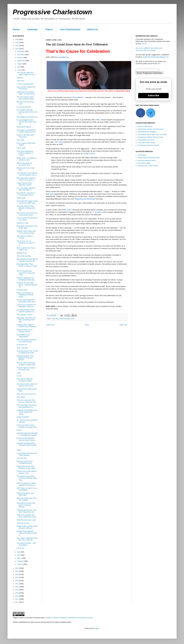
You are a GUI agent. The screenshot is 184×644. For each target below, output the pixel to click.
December (21, 51)
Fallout (19, 450)
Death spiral (21, 198)
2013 (17, 596)
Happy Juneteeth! (23, 417)
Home (16, 29)
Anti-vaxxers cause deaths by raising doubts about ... (27, 214)
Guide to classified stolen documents (25, 136)
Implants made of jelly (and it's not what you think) (26, 232)
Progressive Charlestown (52, 12)
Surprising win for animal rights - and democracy (26, 93)
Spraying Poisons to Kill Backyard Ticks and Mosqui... (25, 358)
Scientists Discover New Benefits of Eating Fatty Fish (26, 208)
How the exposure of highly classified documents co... (27, 484)
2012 (17, 599)
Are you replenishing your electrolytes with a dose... (27, 301)
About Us (93, 29)
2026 (17, 40)
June (19, 70)
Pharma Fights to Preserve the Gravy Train (26, 369)
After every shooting (24, 256)
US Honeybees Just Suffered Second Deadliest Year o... (27, 174)
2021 (17, 571)
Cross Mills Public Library (147, 143)
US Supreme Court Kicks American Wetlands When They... (27, 478)
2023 (17, 49)
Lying (18, 373)
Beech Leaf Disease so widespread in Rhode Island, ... (25, 295)
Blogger (96, 628)
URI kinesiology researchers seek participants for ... (27, 406)
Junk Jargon (21, 397)
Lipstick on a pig (22, 223)
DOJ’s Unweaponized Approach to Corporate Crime (26, 273)
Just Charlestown (70, 29)
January (20, 564)
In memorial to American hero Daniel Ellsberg (27, 454)
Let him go (20, 548)
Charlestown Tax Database (147, 132)
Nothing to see (22, 253)
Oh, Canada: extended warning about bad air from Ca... (27, 112)
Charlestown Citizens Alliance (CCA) (150, 137)
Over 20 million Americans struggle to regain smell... (26, 364)
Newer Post (51, 325)
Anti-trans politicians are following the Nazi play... (26, 279)
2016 (17, 587)
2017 (17, 584)
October (20, 58)
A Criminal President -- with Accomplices (26, 544)
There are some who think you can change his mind (26, 401)
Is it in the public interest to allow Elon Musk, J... (26, 189)
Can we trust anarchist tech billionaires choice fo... (26, 306)
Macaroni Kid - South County (148, 166)
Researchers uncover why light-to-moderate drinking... (26, 505)
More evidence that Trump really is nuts (26, 249)
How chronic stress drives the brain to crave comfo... (27, 385)
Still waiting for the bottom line (27, 117)
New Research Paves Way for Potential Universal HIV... (27, 260)
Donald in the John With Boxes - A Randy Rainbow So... (27, 285)
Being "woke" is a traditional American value (26, 159)
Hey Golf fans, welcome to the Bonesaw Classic (26, 194)
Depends (20, 78)
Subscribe (153, 96)
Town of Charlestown (145, 126)
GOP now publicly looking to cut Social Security (27, 341)
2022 (17, 568)
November (21, 55)
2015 (17, 590)
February (20, 561)
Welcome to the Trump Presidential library (25, 462)
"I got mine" (21, 81)
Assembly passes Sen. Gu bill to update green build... (27, 352)
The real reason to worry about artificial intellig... (26, 98)
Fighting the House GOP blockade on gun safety (26, 467)
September (21, 61)
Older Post (123, 325)
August (20, 64)
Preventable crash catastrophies (23, 336)
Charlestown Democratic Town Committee (152, 135)
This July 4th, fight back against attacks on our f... (26, 74)
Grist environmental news (147, 160)
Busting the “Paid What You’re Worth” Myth (27, 227)
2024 (17, 46)
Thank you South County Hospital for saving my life (27, 426)
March (19, 558)
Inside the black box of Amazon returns (25, 331)
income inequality (64, 319)
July (19, 67)
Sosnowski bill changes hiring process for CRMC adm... (27, 202)
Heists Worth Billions (24, 127)
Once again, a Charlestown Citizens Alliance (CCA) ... (27, 131)
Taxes (72, 319)
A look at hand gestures (25, 84)
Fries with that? (22, 290)
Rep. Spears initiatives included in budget (25, 380)
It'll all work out (22, 345)
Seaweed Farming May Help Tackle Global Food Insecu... (27, 412)
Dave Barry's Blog (144, 163)
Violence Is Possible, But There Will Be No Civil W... (27, 516)
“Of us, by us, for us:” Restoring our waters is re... (26, 243)
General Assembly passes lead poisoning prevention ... (27, 445)
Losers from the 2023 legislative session (24, 184)
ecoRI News (142, 155)
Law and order (22, 458)
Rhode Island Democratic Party (149, 158)
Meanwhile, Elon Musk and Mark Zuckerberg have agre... (26, 320)
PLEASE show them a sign (26, 520)
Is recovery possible (24, 107)
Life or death (21, 148)
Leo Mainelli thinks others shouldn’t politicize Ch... (26, 311)
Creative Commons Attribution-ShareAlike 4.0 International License (69, 618)
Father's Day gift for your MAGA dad (25, 494)
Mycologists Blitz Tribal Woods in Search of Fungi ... (27, 266)
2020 (17, 574)
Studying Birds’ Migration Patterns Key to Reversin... (27, 326)
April (19, 555)
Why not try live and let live (26, 394)
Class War (55, 319)
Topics (49, 29)
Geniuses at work (23, 523)
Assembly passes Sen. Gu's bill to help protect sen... (26, 511)
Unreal (19, 430)
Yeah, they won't (22, 348)
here (159, 64)
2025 (17, 43)
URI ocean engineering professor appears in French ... (25, 153)
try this (144, 44)
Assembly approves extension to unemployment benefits (27, 434)
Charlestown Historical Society (148, 145)
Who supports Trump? (24, 315)
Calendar (32, 29)
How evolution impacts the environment (26, 88)
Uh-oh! (19, 376)
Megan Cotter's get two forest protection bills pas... (27, 527)
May (19, 552)
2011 (17, 602)
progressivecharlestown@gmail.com (156, 57)
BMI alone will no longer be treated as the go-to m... (26, 179)
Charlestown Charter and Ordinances (151, 129)
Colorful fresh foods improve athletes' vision (27, 472)
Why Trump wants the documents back (24, 164)
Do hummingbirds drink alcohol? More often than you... (26, 122)
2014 (17, 593)
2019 (17, 578)
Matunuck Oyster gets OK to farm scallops (27, 499)
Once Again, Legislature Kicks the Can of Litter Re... (27, 539)
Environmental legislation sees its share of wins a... (27, 439)
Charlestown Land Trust (146, 140)
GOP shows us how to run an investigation (27, 489)
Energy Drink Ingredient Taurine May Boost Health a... (27, 533)
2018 (17, 581)
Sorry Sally (20, 140)
